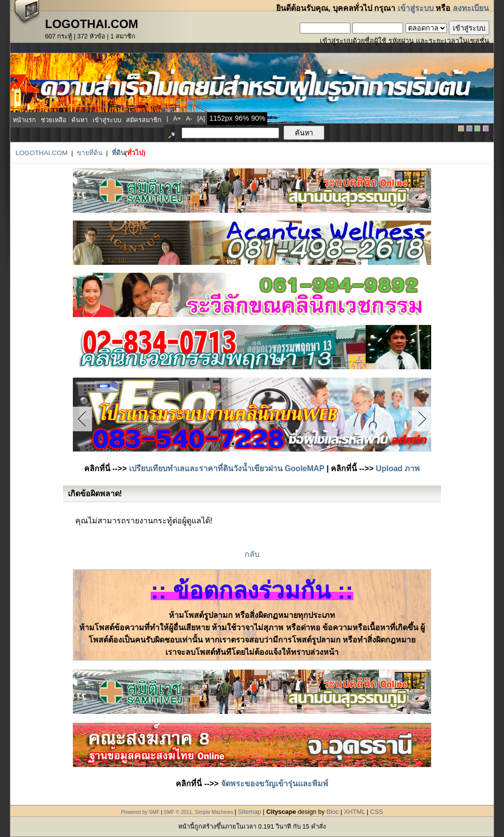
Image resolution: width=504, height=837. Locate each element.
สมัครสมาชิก (144, 120)
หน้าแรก (24, 120)
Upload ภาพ (398, 468)
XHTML (355, 812)
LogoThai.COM (41, 153)
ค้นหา (79, 120)
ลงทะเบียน (471, 8)
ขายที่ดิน (90, 153)
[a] (201, 118)
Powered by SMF (141, 812)
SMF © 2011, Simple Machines (199, 812)
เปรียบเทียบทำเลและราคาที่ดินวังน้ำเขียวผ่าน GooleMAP (227, 468)
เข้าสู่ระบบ (416, 8)
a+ (177, 118)
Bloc (332, 812)
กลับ (252, 554)
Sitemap (250, 812)
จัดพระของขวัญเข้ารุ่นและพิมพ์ (275, 784)
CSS (377, 812)
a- (189, 118)
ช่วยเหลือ (54, 120)
